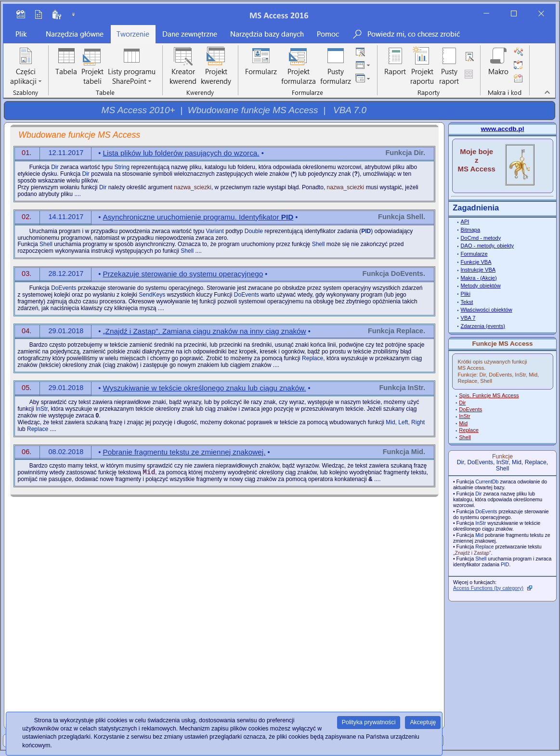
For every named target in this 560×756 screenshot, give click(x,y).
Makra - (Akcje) (479, 278)
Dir (462, 403)
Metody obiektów (481, 286)
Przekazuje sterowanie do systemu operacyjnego (183, 274)
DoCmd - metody (481, 238)
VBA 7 (468, 318)
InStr (464, 416)
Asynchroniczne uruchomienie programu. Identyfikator (198, 217)
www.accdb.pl (503, 129)
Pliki (466, 294)
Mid (463, 423)
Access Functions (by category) (488, 588)
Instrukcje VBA (478, 270)
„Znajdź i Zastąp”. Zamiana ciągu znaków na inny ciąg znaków (205, 331)
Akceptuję (423, 722)
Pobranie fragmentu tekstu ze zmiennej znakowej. (184, 452)
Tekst (467, 302)
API (465, 222)
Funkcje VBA (476, 262)
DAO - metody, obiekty (488, 246)
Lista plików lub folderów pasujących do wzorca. (181, 153)
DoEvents (470, 409)
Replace (469, 430)
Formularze (474, 254)
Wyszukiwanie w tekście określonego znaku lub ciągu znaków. (205, 388)
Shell (465, 437)
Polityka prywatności (369, 722)
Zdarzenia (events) (483, 326)
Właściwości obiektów (487, 310)
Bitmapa (471, 230)
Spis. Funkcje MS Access (489, 395)
